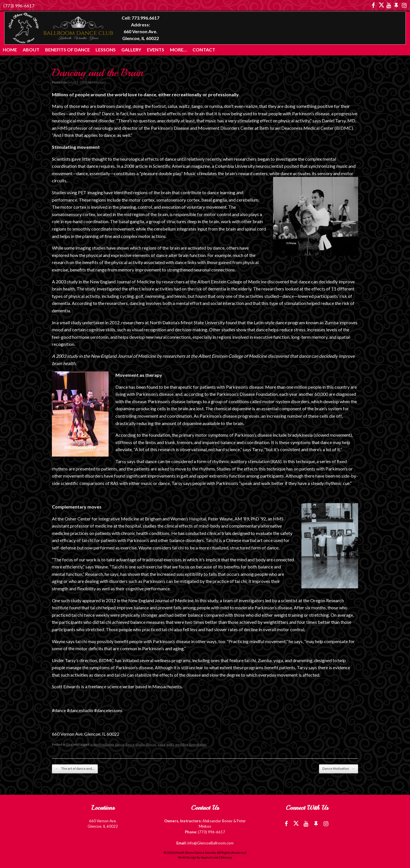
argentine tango (102, 744)
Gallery (131, 50)
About (31, 50)
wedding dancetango (190, 744)
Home (10, 50)
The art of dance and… (74, 768)
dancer (151, 744)
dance (120, 744)
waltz (170, 744)
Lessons (106, 50)
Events (156, 50)
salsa (161, 744)
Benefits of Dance (67, 50)
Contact (204, 50)
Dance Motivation (339, 768)
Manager (99, 82)
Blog (69, 744)
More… (178, 50)
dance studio (135, 744)
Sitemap (226, 857)
